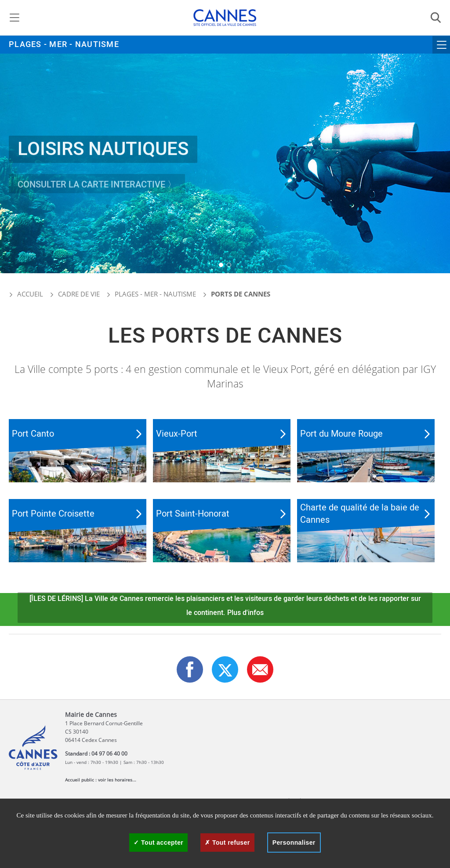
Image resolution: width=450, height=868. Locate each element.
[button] (221, 265)
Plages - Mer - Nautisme (64, 45)
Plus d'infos (245, 613)
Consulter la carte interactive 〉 (97, 191)
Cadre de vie (79, 294)
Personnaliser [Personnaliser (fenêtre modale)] (294, 843)
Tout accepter (158, 843)
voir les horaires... (117, 780)
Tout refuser (227, 843)
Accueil (26, 294)
